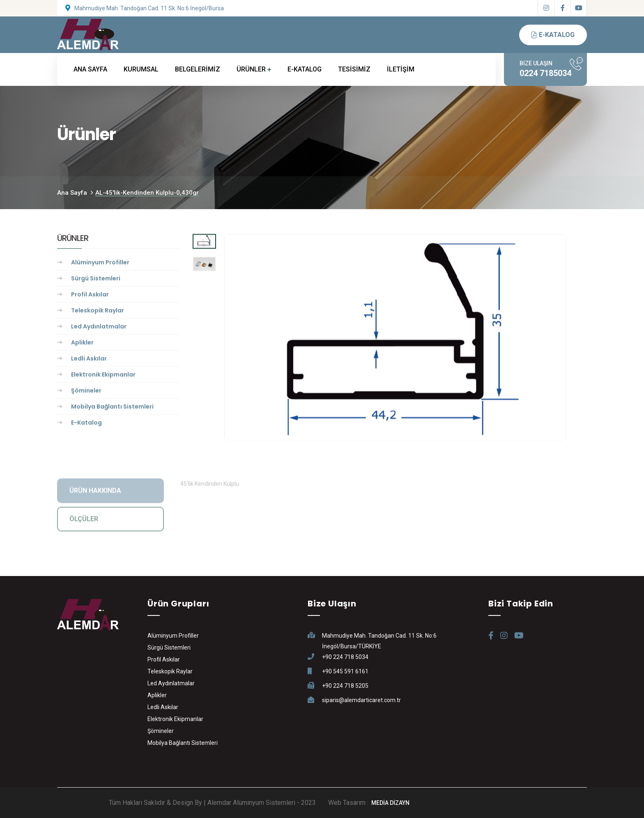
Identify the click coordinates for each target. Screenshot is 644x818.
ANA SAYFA (90, 69)
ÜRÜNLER (251, 69)
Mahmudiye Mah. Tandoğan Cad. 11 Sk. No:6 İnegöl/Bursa (149, 8)
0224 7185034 (545, 73)
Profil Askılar (90, 296)
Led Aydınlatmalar (99, 328)
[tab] (204, 243)
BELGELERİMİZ (198, 69)
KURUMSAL (141, 69)
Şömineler (86, 392)
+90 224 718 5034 (345, 657)
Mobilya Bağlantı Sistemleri (112, 408)
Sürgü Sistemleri (96, 280)
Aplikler (82, 344)
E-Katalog (86, 424)
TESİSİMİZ (354, 69)
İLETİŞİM (401, 69)
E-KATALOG (305, 69)
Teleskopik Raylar (98, 312)
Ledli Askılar (89, 360)
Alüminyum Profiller (100, 264)
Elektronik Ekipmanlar (103, 376)
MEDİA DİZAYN (390, 803)
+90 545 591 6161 (345, 671)
